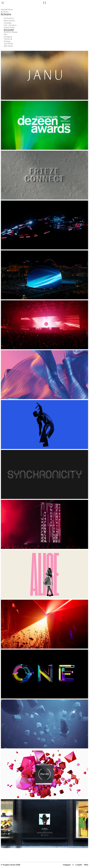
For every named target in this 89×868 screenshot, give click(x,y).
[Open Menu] (3, 3)
